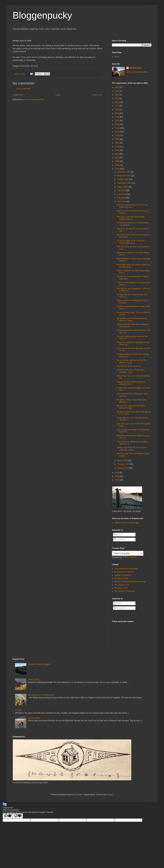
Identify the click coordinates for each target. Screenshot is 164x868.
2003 (117, 473)
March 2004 (122, 460)
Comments (119, 539)
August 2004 (123, 187)
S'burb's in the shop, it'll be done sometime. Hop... (130, 371)
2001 (117, 480)
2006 (117, 161)
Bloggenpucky (42, 15)
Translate (130, 557)
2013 (117, 135)
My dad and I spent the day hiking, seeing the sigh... (131, 407)
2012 (117, 139)
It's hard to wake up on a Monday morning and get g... (131, 242)
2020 (117, 110)
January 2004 (123, 468)
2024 (117, 95)
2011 (117, 143)
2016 (117, 124)
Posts (117, 535)
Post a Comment (24, 89)
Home (58, 95)
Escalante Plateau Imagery (39, 664)
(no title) (18, 710)
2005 (117, 165)
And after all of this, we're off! (129, 366)
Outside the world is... (123, 575)
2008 (117, 154)
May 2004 (122, 198)
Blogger (110, 795)
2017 (117, 121)
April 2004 (122, 202)
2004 (117, 169)
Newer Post (18, 95)
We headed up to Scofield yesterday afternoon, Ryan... (132, 320)
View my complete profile (137, 72)
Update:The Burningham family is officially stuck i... (131, 383)
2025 (117, 91)
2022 (117, 102)
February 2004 (124, 464)
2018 (117, 117)
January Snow (34, 718)
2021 (117, 106)
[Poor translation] (18, 816)
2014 (117, 132)
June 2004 (122, 194)
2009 (117, 150)
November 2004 (124, 176)
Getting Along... (34, 680)
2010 (117, 147)
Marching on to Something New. (41, 695)
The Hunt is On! (121, 588)
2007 (117, 158)
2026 (117, 87)
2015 (117, 128)
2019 (117, 113)
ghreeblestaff (135, 68)
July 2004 (122, 190)
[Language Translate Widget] (128, 553)
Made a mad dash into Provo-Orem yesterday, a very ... (131, 449)
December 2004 (124, 172)
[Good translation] (8, 816)
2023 (117, 98)
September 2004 (124, 183)
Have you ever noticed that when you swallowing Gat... (132, 206)
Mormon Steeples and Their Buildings (130, 582)
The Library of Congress (124, 591)
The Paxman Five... (123, 585)
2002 (117, 476)
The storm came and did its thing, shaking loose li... (131, 218)
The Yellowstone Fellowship (126, 569)
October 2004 (123, 179)
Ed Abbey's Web (121, 578)
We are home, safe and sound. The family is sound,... (132, 361)
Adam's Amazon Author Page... (127, 523)
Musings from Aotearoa (124, 572)
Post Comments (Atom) (34, 100)
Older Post (97, 95)
